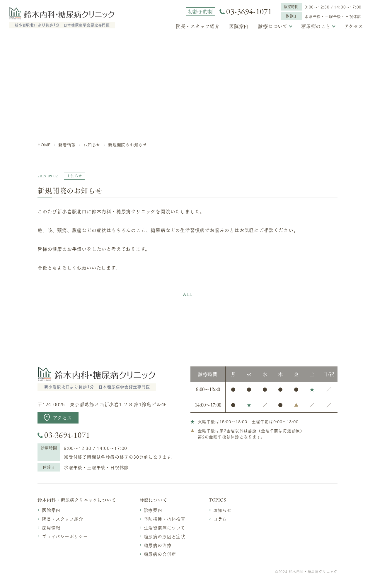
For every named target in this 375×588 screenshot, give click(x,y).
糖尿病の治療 (158, 545)
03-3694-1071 (249, 11)
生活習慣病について (165, 527)
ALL (187, 294)
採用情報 (51, 527)
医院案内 (239, 26)
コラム (220, 519)
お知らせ (223, 510)
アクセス (354, 26)
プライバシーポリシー (65, 536)
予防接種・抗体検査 (165, 519)
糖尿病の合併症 (160, 554)
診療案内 (153, 510)
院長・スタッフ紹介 (198, 26)
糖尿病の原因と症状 (165, 536)
